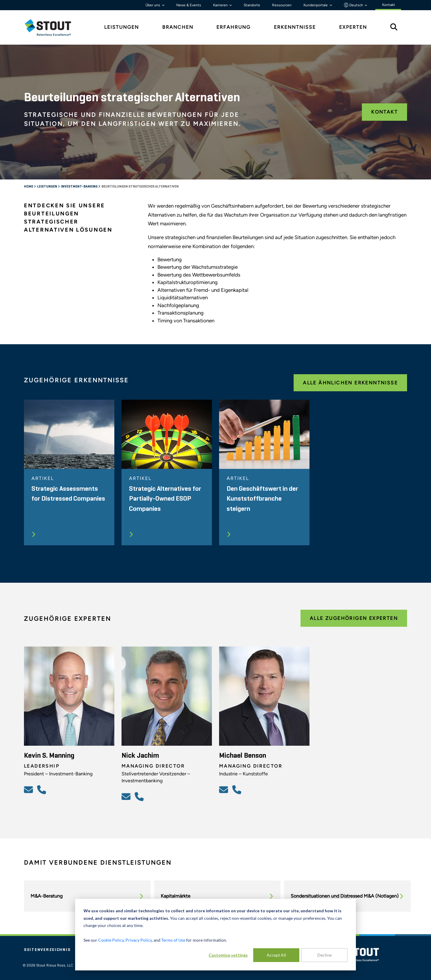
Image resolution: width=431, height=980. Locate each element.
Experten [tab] (353, 27)
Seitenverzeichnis (47, 950)
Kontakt (384, 112)
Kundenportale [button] (316, 5)
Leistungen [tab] (122, 27)
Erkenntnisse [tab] (295, 27)
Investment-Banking (80, 187)
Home (29, 187)
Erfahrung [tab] (233, 27)
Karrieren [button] (221, 5)
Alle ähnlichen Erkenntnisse (350, 383)
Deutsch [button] (354, 5)
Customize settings (228, 955)
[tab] (52, 27)
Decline (324, 955)
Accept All (276, 955)
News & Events (189, 5)
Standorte (252, 5)
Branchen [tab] (178, 27)
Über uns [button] (153, 5)
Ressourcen (282, 5)
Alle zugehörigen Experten (354, 618)
